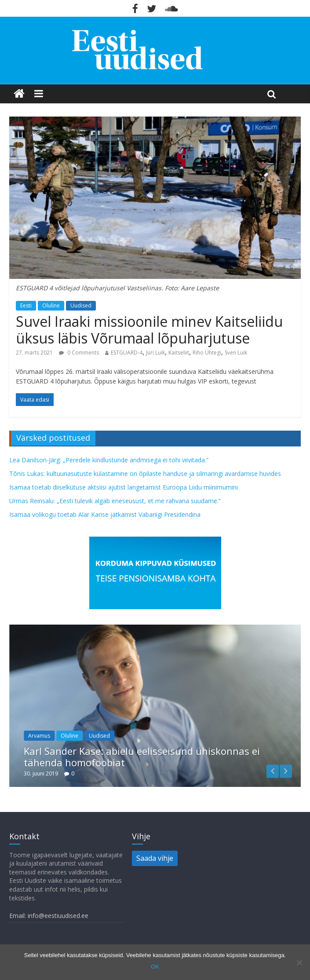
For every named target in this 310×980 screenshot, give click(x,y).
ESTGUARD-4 (127, 353)
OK (155, 967)
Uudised (81, 305)
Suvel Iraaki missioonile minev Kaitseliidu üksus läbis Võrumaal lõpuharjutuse (149, 330)
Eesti (26, 305)
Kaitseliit (179, 353)
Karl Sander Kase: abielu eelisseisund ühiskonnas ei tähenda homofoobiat (142, 757)
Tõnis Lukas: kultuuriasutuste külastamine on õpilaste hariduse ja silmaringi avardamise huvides (145, 474)
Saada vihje (155, 858)
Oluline (51, 305)
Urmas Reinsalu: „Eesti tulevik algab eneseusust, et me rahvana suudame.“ (115, 501)
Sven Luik (236, 353)
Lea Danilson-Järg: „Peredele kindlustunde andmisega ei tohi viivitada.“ (109, 460)
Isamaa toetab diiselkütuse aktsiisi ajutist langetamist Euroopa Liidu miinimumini (124, 487)
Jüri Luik (155, 353)
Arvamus (39, 736)
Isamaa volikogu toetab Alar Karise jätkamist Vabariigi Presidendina (105, 514)
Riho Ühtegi (207, 353)
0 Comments (79, 353)
